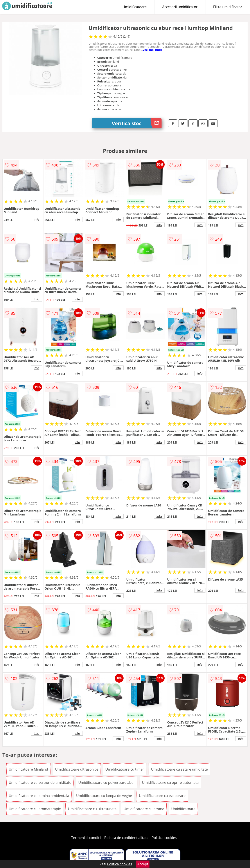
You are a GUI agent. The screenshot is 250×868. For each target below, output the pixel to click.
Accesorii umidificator (180, 7)
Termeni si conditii (86, 838)
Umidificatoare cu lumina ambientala (39, 796)
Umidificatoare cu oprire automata (170, 782)
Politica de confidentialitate (126, 838)
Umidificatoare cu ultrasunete (92, 809)
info (36, 219)
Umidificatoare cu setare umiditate (179, 769)
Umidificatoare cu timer (125, 769)
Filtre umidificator (228, 7)
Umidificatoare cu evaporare (162, 796)
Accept (143, 864)
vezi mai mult (152, 50)
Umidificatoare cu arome (144, 809)
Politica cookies (164, 838)
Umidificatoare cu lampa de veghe (104, 796)
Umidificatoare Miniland (28, 769)
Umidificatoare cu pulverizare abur (107, 782)
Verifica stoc (137, 123)
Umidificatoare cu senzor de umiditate (40, 782)
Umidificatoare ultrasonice (77, 769)
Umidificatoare (135, 7)
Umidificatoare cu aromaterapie (35, 809)
